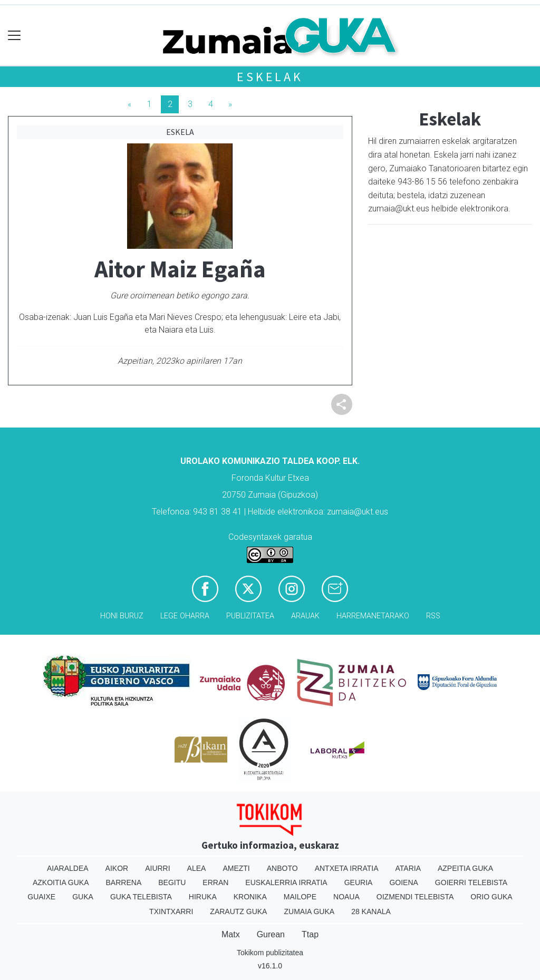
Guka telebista (141, 897)
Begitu (172, 882)
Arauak (305, 616)
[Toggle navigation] (15, 36)
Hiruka (203, 897)
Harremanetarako (373, 616)
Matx (231, 934)
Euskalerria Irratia (286, 882)
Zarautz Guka (238, 911)
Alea (197, 868)
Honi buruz (122, 616)
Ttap (310, 934)
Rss (433, 616)
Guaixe (41, 897)
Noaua (346, 897)
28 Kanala (371, 911)
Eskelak (270, 77)
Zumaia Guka (309, 911)
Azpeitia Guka (465, 868)
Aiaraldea (68, 868)
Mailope (300, 897)
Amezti (236, 868)
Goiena (403, 882)
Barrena (124, 882)
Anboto (282, 868)
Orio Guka (491, 897)
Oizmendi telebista (415, 897)
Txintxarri (171, 911)
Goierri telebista (471, 882)
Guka (83, 897)
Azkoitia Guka (61, 882)
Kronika (250, 897)
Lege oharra (185, 616)
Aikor (117, 868)
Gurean (271, 934)
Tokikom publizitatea (270, 953)
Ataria (408, 868)
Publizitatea (250, 616)
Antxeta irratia (347, 868)
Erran (215, 882)
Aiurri (157, 868)
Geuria (359, 882)
